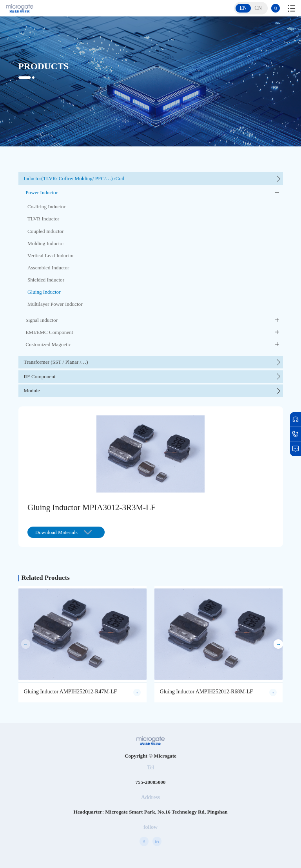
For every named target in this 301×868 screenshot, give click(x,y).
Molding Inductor (46, 243)
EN (243, 8)
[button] (278, 644)
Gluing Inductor (44, 292)
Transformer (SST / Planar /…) (56, 362)
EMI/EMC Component (49, 332)
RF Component (40, 376)
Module (32, 391)
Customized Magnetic (48, 344)
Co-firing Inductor (46, 207)
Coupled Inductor (46, 231)
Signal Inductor (42, 320)
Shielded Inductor (46, 280)
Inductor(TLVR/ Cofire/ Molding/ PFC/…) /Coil (74, 178)
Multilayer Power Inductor (55, 304)
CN (258, 8)
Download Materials (63, 532)
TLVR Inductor (43, 219)
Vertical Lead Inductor (51, 255)
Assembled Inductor (48, 268)
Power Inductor (42, 192)
